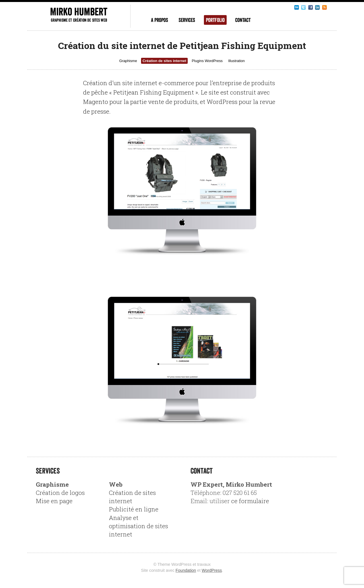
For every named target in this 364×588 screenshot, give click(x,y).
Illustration (236, 61)
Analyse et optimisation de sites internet (138, 526)
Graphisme (128, 61)
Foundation (186, 570)
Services (187, 20)
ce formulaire (250, 501)
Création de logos (60, 493)
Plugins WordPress (207, 61)
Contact (243, 20)
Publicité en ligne (134, 509)
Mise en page (54, 501)
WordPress (212, 570)
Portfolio (215, 20)
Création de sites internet (164, 61)
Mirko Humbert (79, 12)
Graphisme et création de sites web (79, 20)
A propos (160, 20)
